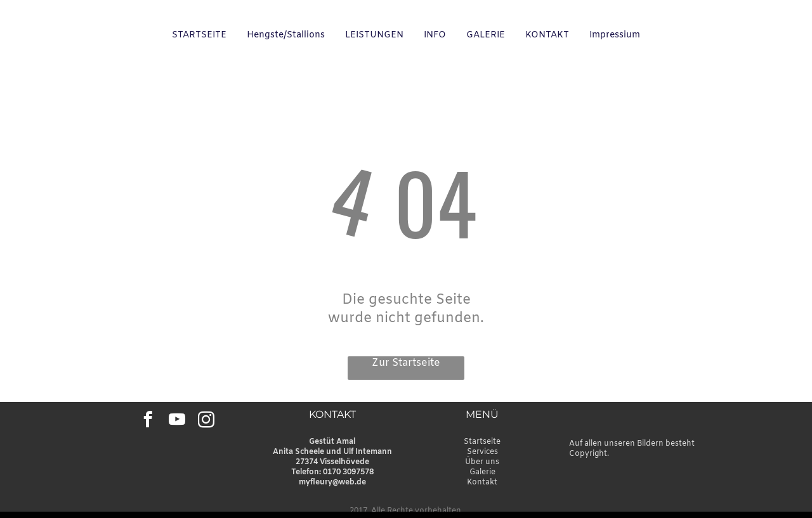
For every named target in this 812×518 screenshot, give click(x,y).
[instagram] (206, 422)
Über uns (482, 462)
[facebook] (147, 422)
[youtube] (177, 422)
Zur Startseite (406, 363)
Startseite (482, 442)
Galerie (482, 472)
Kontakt (482, 482)
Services (482, 452)
